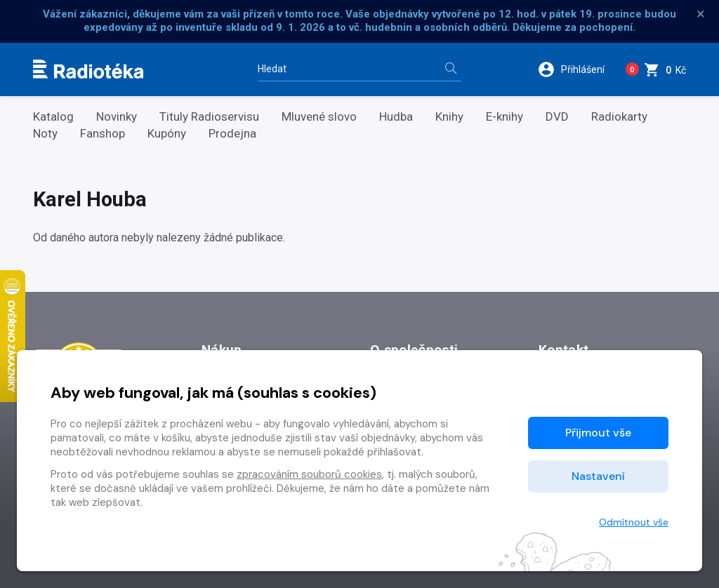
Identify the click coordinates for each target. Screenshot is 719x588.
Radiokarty (619, 117)
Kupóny (167, 134)
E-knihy (504, 117)
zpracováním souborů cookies (309, 474)
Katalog (53, 117)
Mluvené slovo (319, 117)
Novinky (117, 117)
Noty (45, 134)
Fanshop (103, 134)
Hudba (396, 117)
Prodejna (232, 134)
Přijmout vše (598, 433)
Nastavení (598, 476)
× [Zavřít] (701, 14)
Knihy (449, 117)
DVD (557, 117)
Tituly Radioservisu (209, 117)
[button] (575, 69)
